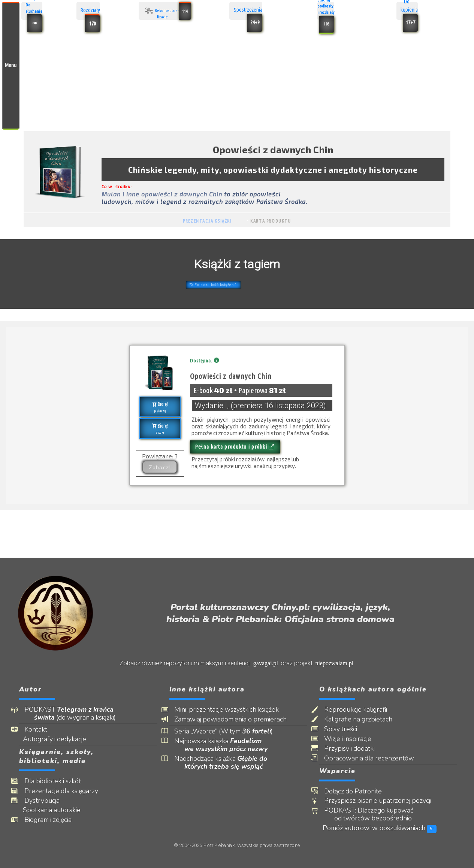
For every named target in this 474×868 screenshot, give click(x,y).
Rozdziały (90, 11)
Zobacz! (160, 467)
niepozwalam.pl (334, 663)
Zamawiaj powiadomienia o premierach (236, 719)
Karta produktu (271, 221)
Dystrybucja (47, 801)
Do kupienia (409, 11)
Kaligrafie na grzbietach (363, 719)
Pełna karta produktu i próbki (235, 447)
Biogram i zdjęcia (53, 820)
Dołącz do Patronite (358, 791)
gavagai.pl (266, 663)
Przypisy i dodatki (355, 749)
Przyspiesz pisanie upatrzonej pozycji (383, 801)
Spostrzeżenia (248, 11)
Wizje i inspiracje (353, 739)
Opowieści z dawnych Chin (231, 376)
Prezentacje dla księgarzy (66, 791)
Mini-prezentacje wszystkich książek (232, 710)
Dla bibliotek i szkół (57, 781)
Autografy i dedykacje (60, 739)
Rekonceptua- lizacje (167, 11)
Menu (11, 65)
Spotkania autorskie (57, 810)
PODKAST (75, 714)
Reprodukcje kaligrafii (361, 710)
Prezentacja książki (207, 221)
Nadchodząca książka (226, 763)
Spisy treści (346, 729)
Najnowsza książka (226, 745)
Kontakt (41, 730)
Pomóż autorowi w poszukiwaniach (386, 828)
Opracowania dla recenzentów (374, 758)
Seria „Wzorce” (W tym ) (229, 731)
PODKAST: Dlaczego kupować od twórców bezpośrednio (374, 814)
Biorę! (160, 407)
